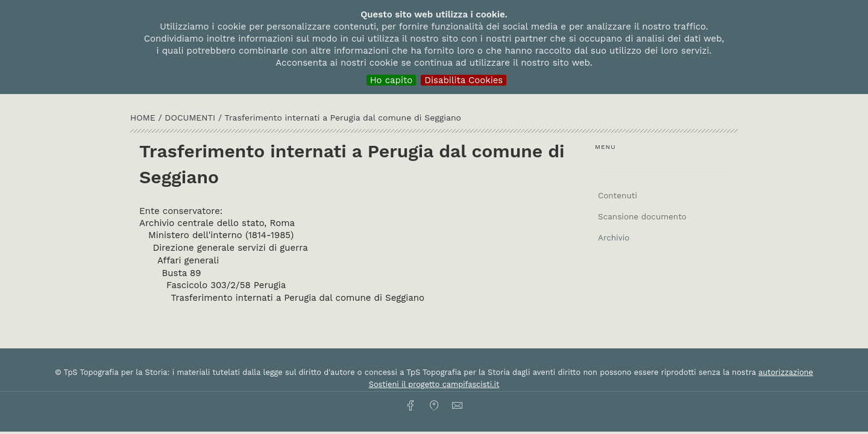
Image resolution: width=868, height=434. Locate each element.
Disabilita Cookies (464, 80)
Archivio (614, 237)
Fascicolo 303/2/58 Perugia (226, 285)
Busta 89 (182, 273)
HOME (144, 118)
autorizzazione (786, 372)
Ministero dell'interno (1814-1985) (221, 235)
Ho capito (392, 80)
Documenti (191, 118)
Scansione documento (642, 216)
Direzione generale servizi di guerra (231, 248)
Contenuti (618, 195)
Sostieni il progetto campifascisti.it (434, 384)
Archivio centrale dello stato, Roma (217, 223)
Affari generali (188, 260)
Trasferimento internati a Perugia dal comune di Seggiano (298, 298)
